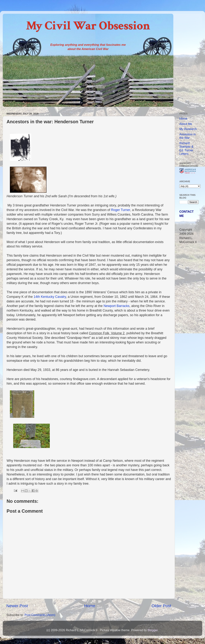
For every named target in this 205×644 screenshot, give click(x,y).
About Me (186, 124)
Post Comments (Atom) (40, 615)
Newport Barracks (117, 306)
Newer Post (17, 606)
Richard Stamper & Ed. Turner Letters (186, 148)
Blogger (153, 630)
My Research (188, 129)
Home (90, 606)
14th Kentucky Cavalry (50, 297)
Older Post (161, 606)
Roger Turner (121, 210)
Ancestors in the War (188, 136)
